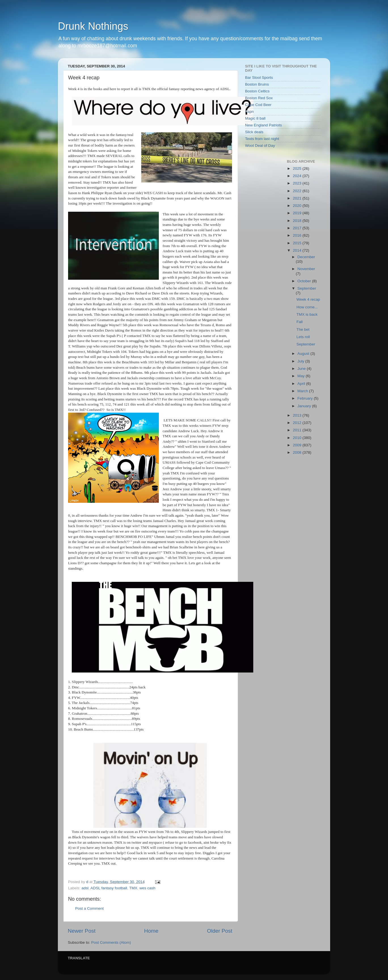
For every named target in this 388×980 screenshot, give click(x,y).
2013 (298, 415)
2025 (298, 168)
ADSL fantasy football (109, 888)
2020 (298, 206)
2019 (298, 213)
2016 (298, 235)
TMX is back (307, 314)
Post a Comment (89, 908)
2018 (298, 221)
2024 (298, 176)
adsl (85, 888)
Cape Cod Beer (258, 105)
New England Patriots (263, 125)
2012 (298, 423)
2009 (298, 445)
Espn (249, 112)
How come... (307, 307)
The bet (303, 329)
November (306, 269)
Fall (300, 322)
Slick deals (254, 132)
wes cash (147, 888)
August (304, 354)
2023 (298, 183)
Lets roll (303, 337)
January (305, 406)
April (302, 384)
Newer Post (82, 931)
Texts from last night (262, 139)
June (302, 369)
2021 (298, 198)
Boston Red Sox (259, 98)
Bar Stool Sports (259, 78)
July (301, 361)
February (306, 398)
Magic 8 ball (255, 118)
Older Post (220, 931)
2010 (298, 438)
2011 (298, 430)
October (305, 281)
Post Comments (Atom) (111, 942)
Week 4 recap (308, 299)
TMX (133, 888)
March (303, 391)
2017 (298, 228)
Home (151, 931)
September (307, 288)
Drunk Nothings (93, 26)
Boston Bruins (257, 84)
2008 (298, 452)
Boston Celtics (257, 91)
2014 (298, 250)
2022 (298, 191)
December (306, 257)
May (302, 376)
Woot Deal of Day (260, 146)
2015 (298, 243)
